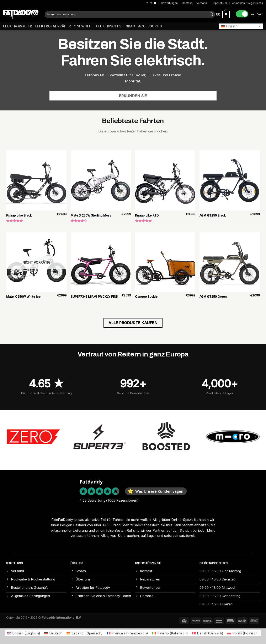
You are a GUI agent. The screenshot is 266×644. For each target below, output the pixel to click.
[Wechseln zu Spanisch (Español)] (84, 633)
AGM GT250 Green (213, 297)
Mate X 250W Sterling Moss (91, 215)
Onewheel (84, 26)
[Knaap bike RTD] (165, 180)
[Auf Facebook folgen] (147, 3)
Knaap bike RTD (147, 215)
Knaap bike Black (19, 215)
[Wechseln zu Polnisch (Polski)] (243, 633)
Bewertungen (169, 3)
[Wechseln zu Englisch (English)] (24, 633)
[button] (241, 26)
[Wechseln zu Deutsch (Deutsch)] (53, 633)
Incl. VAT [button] (257, 14)
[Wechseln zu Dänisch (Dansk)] (208, 633)
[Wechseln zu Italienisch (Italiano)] (170, 633)
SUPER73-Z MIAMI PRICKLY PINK (94, 297)
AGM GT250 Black (213, 215)
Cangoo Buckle (146, 297)
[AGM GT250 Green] (230, 262)
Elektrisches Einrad (116, 26)
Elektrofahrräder (53, 26)
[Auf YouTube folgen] (155, 3)
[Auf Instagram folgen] (151, 3)
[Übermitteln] (211, 15)
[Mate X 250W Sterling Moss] (101, 180)
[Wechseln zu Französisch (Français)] (127, 633)
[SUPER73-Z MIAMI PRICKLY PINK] (101, 262)
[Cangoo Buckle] (165, 262)
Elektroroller (18, 26)
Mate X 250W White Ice (23, 297)
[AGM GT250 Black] (230, 180)
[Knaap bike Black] (36, 180)
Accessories (150, 26)
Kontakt (187, 3)
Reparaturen (220, 3)
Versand (202, 3)
